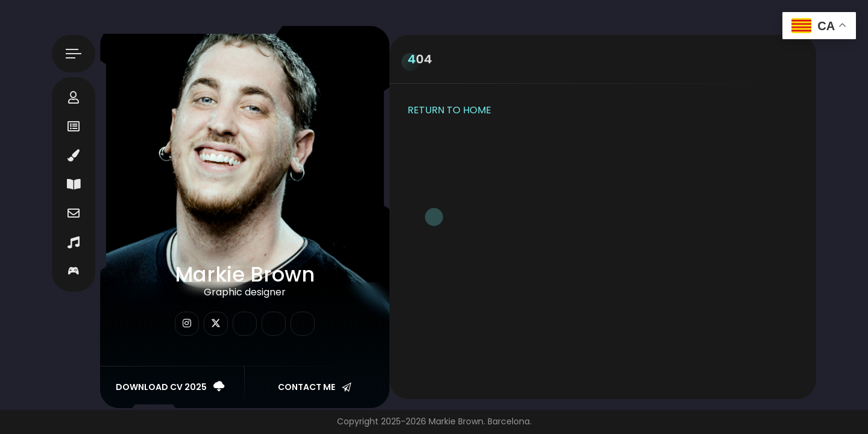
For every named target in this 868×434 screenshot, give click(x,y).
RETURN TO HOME (449, 110)
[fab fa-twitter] (216, 324)
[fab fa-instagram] (187, 324)
